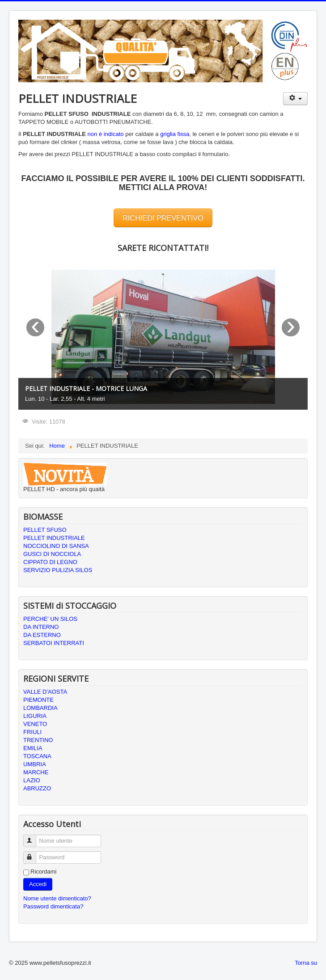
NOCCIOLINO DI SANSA (56, 546)
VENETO (35, 724)
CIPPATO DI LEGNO (50, 562)
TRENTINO (38, 740)
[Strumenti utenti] (295, 99)
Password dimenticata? (53, 906)
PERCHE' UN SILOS (50, 619)
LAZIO (32, 780)
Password (34, 854)
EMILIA (33, 748)
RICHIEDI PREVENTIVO (163, 218)
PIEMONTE (38, 700)
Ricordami (44, 872)
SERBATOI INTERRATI (54, 643)
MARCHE (36, 772)
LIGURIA (35, 716)
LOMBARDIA (40, 708)
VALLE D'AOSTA (45, 692)
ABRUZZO (37, 788)
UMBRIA (35, 764)
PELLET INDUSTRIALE (54, 538)
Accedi (38, 884)
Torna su (306, 963)
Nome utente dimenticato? (57, 898)
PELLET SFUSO (45, 530)
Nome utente (34, 837)
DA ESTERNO (42, 635)
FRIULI (32, 732)
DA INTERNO (41, 627)
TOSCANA (37, 756)
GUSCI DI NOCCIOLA (52, 554)
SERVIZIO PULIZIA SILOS (58, 570)
